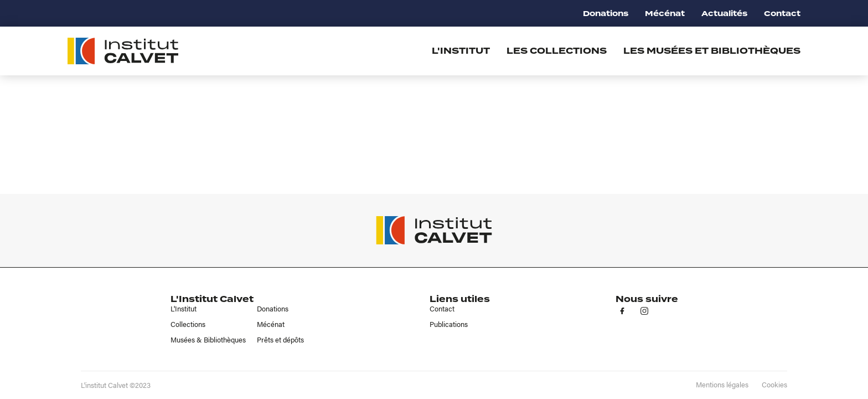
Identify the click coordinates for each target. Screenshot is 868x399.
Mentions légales (722, 385)
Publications (449, 324)
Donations (606, 14)
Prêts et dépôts (280, 340)
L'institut (461, 51)
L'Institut (184, 309)
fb (622, 311)
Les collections (557, 51)
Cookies (774, 385)
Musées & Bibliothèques (208, 340)
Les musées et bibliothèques (712, 51)
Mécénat (665, 14)
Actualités (724, 14)
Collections (188, 324)
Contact (782, 14)
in (644, 311)
